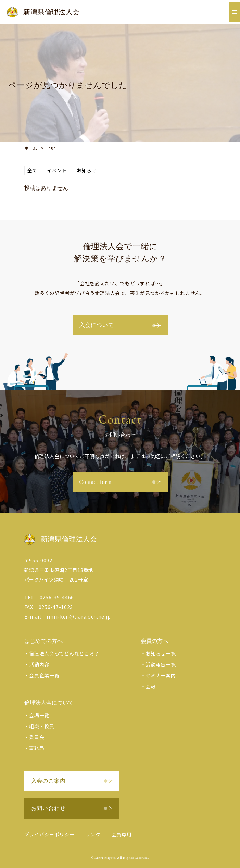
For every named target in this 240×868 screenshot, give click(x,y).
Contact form (120, 482)
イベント (57, 170)
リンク (93, 834)
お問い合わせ (72, 808)
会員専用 (122, 834)
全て (32, 170)
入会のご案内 (72, 781)
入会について (120, 325)
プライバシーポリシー (49, 834)
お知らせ (87, 170)
